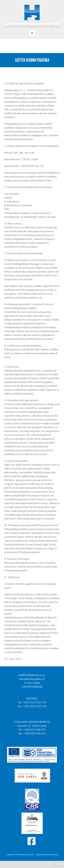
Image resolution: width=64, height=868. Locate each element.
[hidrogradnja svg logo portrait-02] (32, 5)
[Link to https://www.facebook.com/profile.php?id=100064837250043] (32, 841)
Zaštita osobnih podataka (47, 854)
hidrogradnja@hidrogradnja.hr (32, 710)
